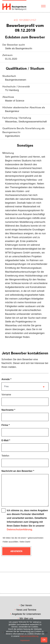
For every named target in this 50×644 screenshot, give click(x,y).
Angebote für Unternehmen (26, 614)
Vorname (6, 395)
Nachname (8, 410)
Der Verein (26, 605)
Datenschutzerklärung (29, 636)
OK (44, 640)
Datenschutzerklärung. (20, 529)
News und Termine (26, 610)
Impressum (25, 640)
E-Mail (5, 440)
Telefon (5, 456)
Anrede (6, 379)
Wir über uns (26, 618)
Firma (5, 425)
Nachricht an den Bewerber (17, 471)
